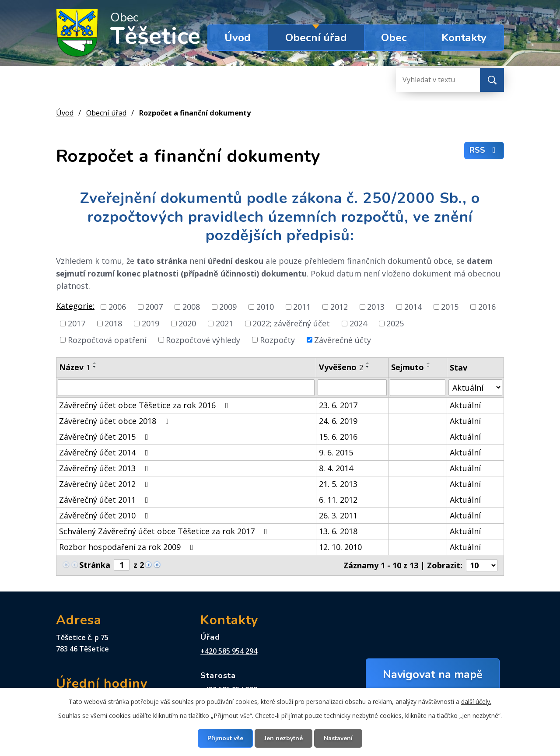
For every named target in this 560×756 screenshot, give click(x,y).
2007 (154, 307)
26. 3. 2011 (338, 515)
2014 (413, 307)
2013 (376, 307)
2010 (265, 307)
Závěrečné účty (343, 339)
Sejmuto (408, 367)
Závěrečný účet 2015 (105, 437)
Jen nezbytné (283, 738)
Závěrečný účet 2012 (105, 484)
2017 (77, 323)
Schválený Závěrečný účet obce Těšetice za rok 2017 (165, 531)
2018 (113, 323)
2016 (487, 307)
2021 (224, 323)
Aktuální (465, 405)
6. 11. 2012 (338, 500)
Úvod (238, 38)
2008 (191, 307)
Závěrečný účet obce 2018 (116, 421)
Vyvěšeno (341, 367)
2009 (228, 307)
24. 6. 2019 (338, 421)
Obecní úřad (316, 38)
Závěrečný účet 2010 (105, 515)
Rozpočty (277, 339)
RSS (484, 150)
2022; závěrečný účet (291, 323)
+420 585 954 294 (229, 651)
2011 (302, 307)
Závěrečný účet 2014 (105, 452)
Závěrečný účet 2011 (105, 500)
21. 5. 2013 (338, 484)
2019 (150, 323)
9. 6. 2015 (336, 452)
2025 (395, 323)
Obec (394, 38)
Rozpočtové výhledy (203, 339)
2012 (339, 307)
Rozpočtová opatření (107, 339)
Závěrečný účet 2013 (105, 468)
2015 (450, 307)
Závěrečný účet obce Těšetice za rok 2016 (145, 405)
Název (75, 367)
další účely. (476, 702)
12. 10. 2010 (340, 547)
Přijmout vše (225, 738)
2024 (358, 323)
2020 (187, 323)
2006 (117, 307)
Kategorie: (75, 306)
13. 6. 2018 (338, 531)
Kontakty (464, 38)
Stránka (95, 565)
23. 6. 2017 (338, 405)
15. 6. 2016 (338, 437)
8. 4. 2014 (336, 468)
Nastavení (338, 738)
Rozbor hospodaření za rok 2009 (128, 547)
